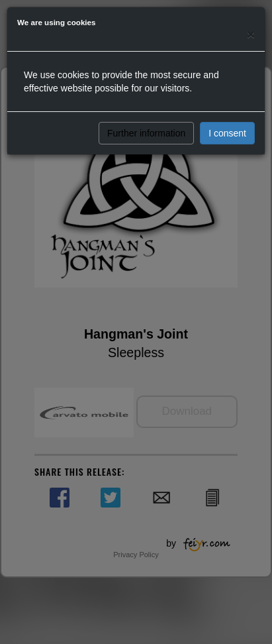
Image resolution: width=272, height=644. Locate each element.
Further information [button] (146, 133)
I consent (227, 133)
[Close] (251, 34)
